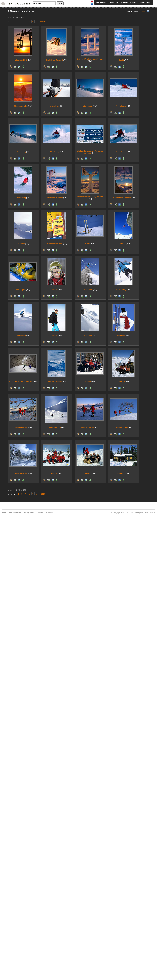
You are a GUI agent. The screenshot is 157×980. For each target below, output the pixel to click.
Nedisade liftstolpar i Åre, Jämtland (90, 59)
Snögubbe (121, 336)
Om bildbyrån (102, 2)
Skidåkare (21, 244)
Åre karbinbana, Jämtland (121, 198)
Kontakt (125, 2)
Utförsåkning (55, 106)
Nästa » (43, 21)
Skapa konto (145, 2)
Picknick (88, 381)
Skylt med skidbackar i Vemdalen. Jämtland (90, 152)
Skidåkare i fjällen (21, 106)
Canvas (50, 513)
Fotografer (114, 2)
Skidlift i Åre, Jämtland (54, 60)
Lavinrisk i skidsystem (54, 244)
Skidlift (121, 60)
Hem (4, 513)
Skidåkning (121, 244)
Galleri (143, 12)
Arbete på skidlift (21, 60)
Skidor (88, 244)
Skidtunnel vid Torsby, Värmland (21, 381)
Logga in (134, 2)
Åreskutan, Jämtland (54, 381)
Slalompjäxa (21, 290)
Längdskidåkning (21, 427)
